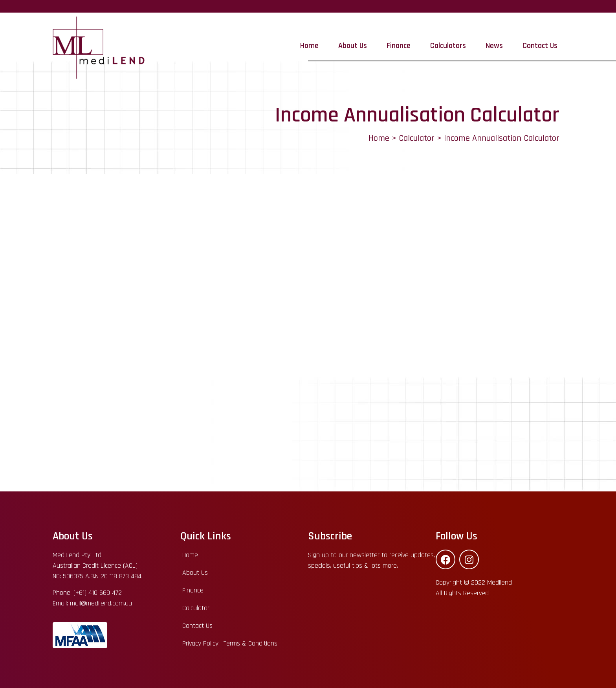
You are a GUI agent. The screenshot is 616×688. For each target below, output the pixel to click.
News (494, 46)
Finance (399, 46)
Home (309, 46)
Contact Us (540, 46)
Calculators (448, 46)
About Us (353, 46)
